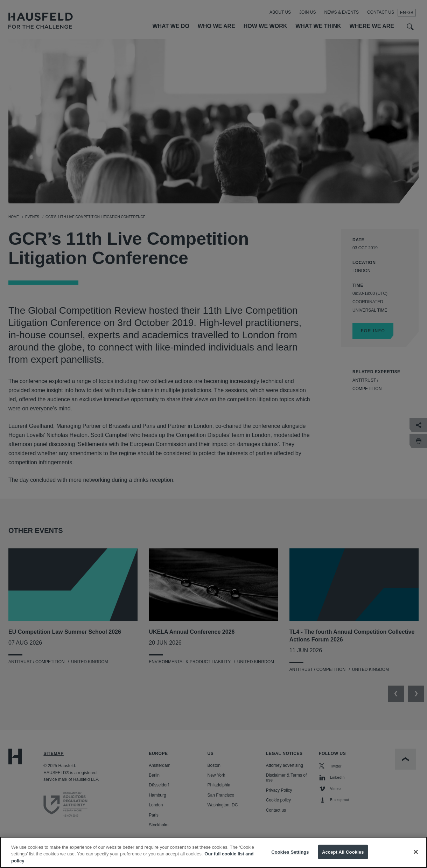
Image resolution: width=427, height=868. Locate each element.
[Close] (416, 859)
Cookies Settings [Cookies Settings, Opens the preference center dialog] (290, 859)
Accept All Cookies (343, 859)
